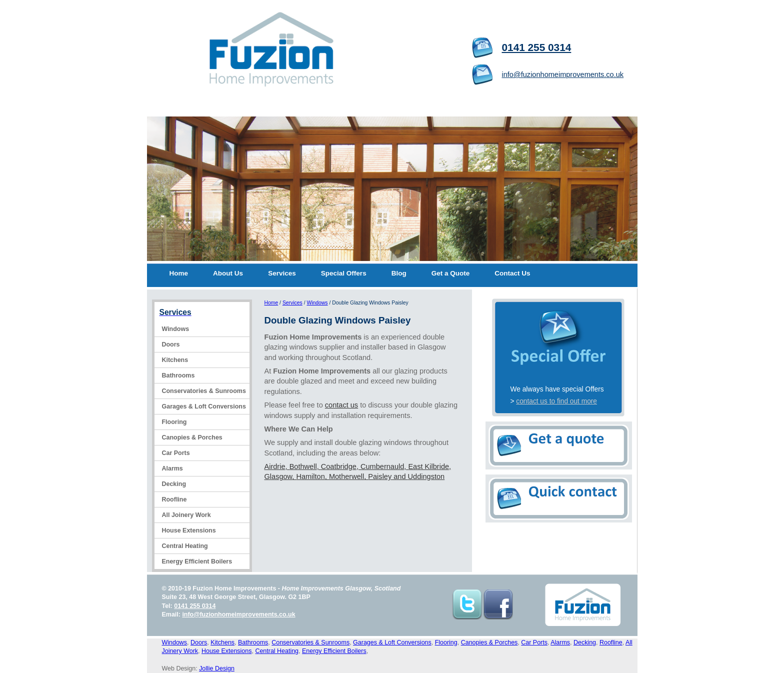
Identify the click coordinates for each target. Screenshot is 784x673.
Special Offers (344, 273)
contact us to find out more (556, 401)
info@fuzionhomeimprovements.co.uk (563, 74)
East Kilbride (428, 466)
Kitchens (175, 360)
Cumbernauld (382, 466)
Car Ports (176, 453)
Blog (399, 273)
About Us (228, 273)
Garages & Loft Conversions (204, 406)
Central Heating (185, 546)
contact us (341, 405)
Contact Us (512, 273)
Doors (171, 344)
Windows (176, 329)
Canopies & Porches (192, 437)
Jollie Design (217, 668)
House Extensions (189, 530)
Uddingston (426, 476)
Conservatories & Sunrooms (204, 391)
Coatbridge (339, 466)
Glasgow (278, 476)
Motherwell (346, 476)
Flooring (174, 422)
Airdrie (275, 466)
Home (179, 273)
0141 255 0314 (537, 47)
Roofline (174, 499)
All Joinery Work (186, 515)
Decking (174, 484)
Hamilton (310, 476)
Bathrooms (178, 375)
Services (282, 273)
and (399, 476)
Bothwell (303, 466)
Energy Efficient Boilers (197, 561)
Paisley (380, 476)
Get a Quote (451, 273)
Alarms (172, 468)
